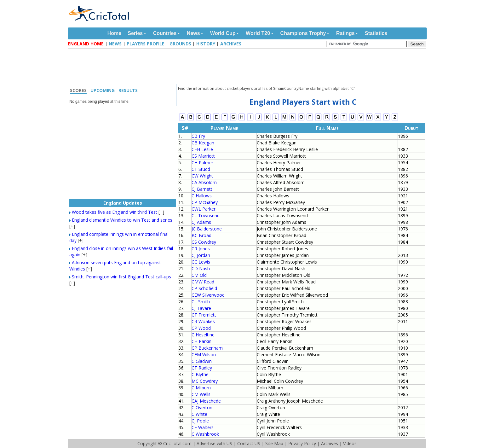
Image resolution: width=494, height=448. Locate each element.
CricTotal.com (177, 443)
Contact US (249, 443)
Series (135, 33)
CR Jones (201, 249)
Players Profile (146, 44)
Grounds (180, 44)
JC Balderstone (207, 229)
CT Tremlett (204, 315)
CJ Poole (200, 421)
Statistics (376, 33)
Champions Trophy (303, 33)
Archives (231, 44)
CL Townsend (206, 215)
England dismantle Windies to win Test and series (122, 220)
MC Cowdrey (205, 381)
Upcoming (103, 90)
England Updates (123, 203)
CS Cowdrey (204, 242)
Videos (350, 443)
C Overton (202, 407)
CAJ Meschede (206, 401)
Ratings (345, 33)
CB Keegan (203, 143)
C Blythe (200, 374)
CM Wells (201, 394)
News (193, 33)
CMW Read (203, 282)
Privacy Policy (302, 443)
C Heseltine (203, 335)
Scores (78, 90)
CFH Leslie (202, 149)
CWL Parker (204, 209)
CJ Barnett (202, 189)
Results (128, 90)
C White (199, 414)
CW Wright (202, 176)
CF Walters (203, 427)
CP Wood (201, 328)
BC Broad (201, 235)
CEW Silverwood (208, 295)
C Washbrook (205, 434)
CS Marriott (203, 156)
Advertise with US (214, 443)
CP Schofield (204, 288)
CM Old (199, 275)
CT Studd (201, 169)
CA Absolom (204, 182)
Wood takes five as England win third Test (115, 212)
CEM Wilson (204, 355)
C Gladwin (202, 361)
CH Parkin (201, 341)
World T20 (258, 33)
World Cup (223, 33)
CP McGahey (205, 202)
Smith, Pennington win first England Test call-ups (121, 277)
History (206, 44)
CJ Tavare (201, 308)
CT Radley (202, 368)
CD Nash (201, 268)
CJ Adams (201, 222)
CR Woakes (203, 321)
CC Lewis (201, 262)
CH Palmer (202, 163)
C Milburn (201, 388)
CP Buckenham (207, 348)
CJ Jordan (201, 255)
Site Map (274, 443)
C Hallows (202, 196)
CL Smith (201, 302)
